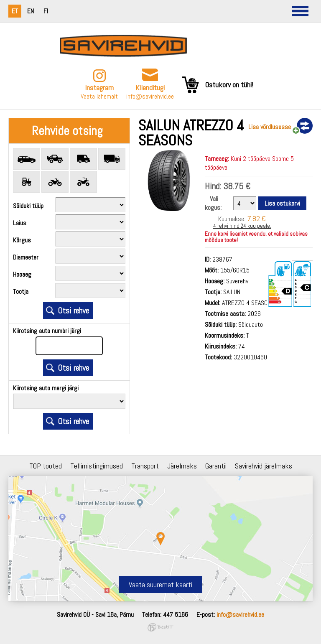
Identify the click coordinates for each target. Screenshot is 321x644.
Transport (145, 466)
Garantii (216, 466)
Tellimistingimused (97, 466)
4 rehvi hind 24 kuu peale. (242, 226)
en (31, 11)
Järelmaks (182, 466)
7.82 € (256, 218)
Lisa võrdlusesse (270, 127)
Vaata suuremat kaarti (160, 584)
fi (46, 11)
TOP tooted (46, 466)
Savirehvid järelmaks (264, 466)
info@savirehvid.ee (150, 96)
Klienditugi (150, 88)
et (15, 11)
